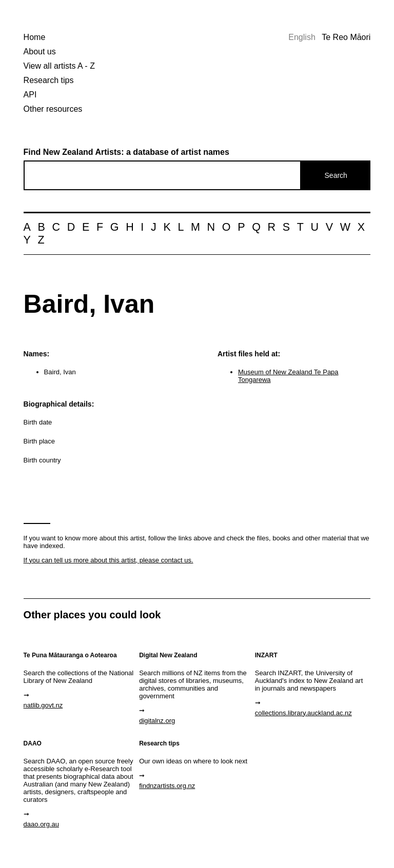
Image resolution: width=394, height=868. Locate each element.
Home (35, 37)
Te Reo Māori (346, 37)
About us (40, 52)
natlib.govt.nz (43, 705)
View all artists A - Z (59, 66)
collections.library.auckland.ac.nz (303, 713)
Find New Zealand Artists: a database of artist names (126, 152)
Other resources (53, 109)
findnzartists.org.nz (167, 786)
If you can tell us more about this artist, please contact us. (109, 560)
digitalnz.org (157, 721)
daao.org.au (41, 824)
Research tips (49, 80)
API (30, 95)
